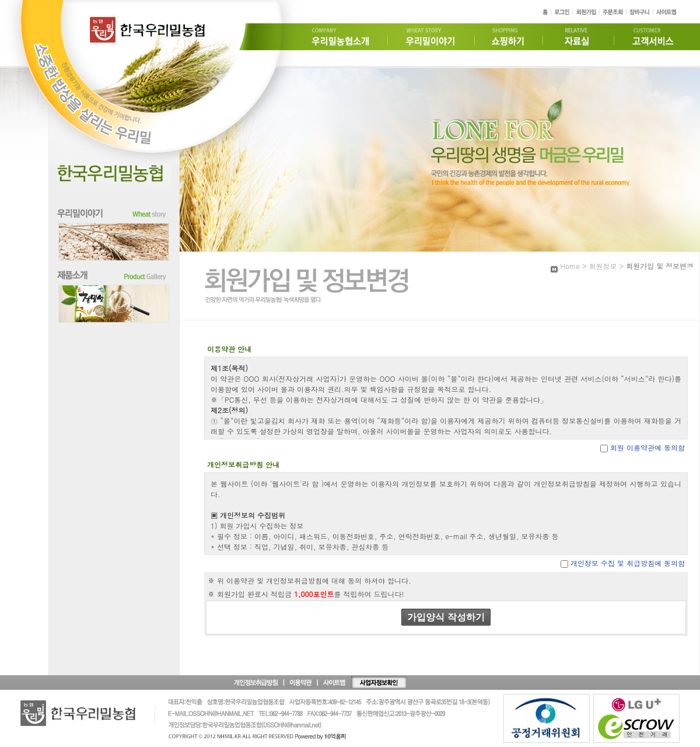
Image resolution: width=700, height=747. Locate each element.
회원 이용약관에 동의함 (647, 447)
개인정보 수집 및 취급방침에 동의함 (628, 563)
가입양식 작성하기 (446, 617)
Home (570, 266)
